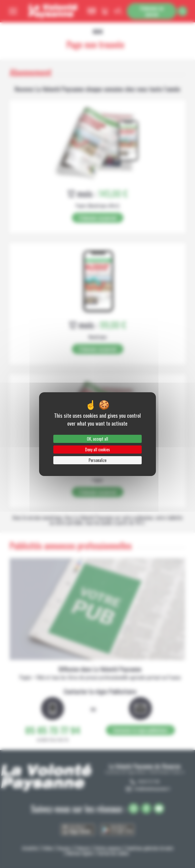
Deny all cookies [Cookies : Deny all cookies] (97, 450)
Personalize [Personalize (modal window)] (97, 460)
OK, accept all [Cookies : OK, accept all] (97, 439)
